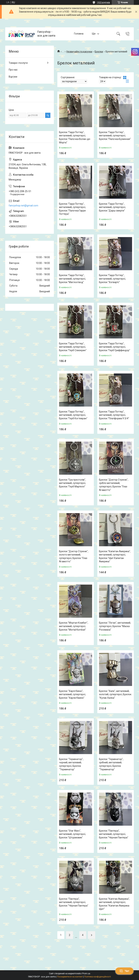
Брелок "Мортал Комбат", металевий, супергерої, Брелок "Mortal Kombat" (74, 626)
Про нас (13, 70)
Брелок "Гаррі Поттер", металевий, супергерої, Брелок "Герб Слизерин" (73, 347)
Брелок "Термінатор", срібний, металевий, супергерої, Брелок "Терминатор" (111, 764)
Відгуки (13, 77)
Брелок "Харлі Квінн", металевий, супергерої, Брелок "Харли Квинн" (72, 694)
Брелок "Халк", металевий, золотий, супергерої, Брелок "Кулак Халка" (115, 694)
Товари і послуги (18, 63)
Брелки (99, 52)
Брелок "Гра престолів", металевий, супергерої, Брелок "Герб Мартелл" (72, 483)
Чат (124, 971)
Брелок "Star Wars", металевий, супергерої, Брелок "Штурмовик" (72, 834)
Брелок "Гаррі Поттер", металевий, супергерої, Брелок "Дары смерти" (112, 207)
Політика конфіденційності (98, 977)
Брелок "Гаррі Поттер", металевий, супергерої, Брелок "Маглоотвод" (72, 279)
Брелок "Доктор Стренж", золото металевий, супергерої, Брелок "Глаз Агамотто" (74, 556)
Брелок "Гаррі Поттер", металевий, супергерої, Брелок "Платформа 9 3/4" (114, 415)
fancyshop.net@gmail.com (23, 206)
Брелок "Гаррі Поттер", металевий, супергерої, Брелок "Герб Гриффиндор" (115, 347)
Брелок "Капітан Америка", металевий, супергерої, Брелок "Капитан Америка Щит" (114, 904)
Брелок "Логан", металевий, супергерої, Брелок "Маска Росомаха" (115, 626)
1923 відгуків (103, 2)
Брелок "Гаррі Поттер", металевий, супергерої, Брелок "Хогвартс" (112, 279)
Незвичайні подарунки (79, 52)
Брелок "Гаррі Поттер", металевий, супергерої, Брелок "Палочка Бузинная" (115, 136)
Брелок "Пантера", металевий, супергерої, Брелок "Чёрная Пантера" (114, 834)
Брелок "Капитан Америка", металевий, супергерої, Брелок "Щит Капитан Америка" (115, 556)
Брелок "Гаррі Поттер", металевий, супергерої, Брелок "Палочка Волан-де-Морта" (75, 137)
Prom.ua (86, 974)
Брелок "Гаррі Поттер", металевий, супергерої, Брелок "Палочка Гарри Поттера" (72, 209)
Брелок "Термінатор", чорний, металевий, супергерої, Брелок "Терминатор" (71, 764)
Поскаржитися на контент (70, 977)
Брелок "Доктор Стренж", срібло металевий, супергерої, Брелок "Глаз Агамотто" (114, 485)
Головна (79, 34)
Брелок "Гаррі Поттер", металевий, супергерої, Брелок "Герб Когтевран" (73, 415)
